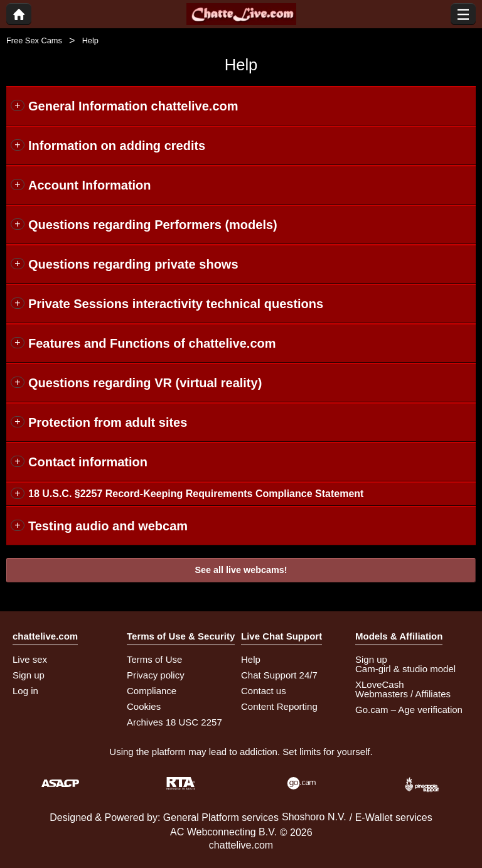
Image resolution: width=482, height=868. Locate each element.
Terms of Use (154, 659)
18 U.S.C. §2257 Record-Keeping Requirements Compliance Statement (196, 494)
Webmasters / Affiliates (403, 694)
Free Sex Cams (34, 40)
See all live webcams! (241, 570)
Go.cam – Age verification (409, 710)
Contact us (264, 691)
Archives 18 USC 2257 (174, 722)
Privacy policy (156, 675)
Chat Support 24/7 (279, 675)
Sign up (29, 675)
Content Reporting (279, 706)
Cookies (144, 706)
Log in (25, 691)
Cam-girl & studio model (405, 669)
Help (251, 659)
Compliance (152, 691)
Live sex (30, 659)
